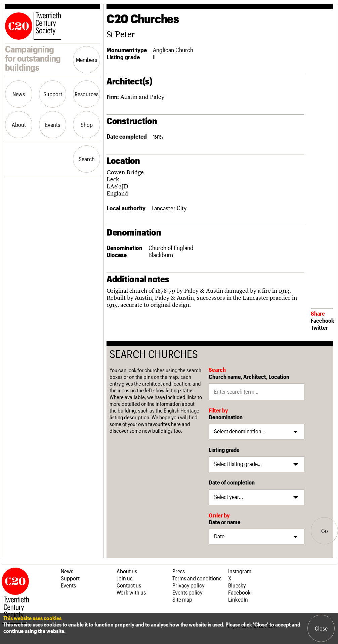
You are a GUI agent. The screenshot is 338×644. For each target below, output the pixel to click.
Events (53, 124)
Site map (182, 599)
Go (325, 531)
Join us (124, 578)
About (19, 124)
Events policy (187, 592)
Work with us (131, 592)
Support (53, 94)
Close (321, 628)
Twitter (319, 327)
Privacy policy (188, 585)
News (19, 94)
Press (179, 571)
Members (87, 60)
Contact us (129, 585)
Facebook (322, 320)
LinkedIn (238, 599)
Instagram (240, 571)
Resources (87, 94)
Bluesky (237, 585)
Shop (87, 124)
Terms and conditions (197, 578)
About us (127, 571)
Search (87, 159)
